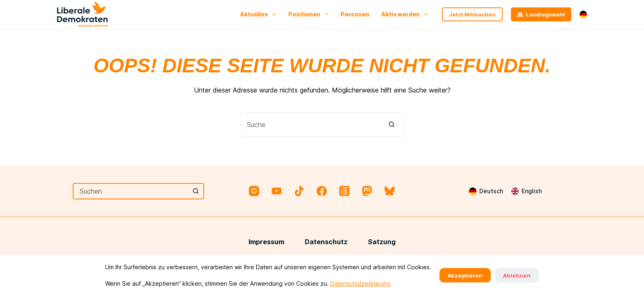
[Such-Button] (392, 125)
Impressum (266, 242)
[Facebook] (322, 191)
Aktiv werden (406, 14)
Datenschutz (326, 242)
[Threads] (344, 191)
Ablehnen (517, 275)
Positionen (310, 14)
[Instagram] (254, 191)
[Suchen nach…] (310, 125)
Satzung (382, 242)
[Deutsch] (486, 191)
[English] (527, 191)
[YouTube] (277, 191)
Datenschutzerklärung (360, 283)
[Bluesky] (390, 191)
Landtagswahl (541, 14)
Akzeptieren (465, 275)
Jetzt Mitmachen (472, 14)
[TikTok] (299, 191)
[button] (583, 14)
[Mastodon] (367, 191)
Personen (355, 14)
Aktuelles (260, 14)
